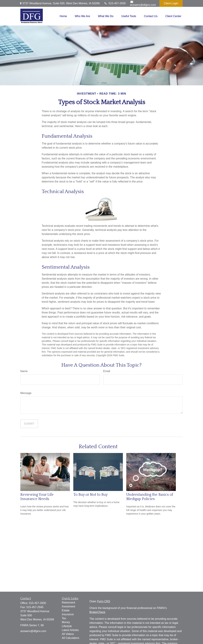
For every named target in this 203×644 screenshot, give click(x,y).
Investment (69, 606)
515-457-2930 (115, 3)
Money (66, 622)
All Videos (68, 634)
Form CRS (104, 601)
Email (107, 371)
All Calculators (71, 638)
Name (24, 371)
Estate (66, 610)
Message (26, 393)
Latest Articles (70, 630)
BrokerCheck (97, 612)
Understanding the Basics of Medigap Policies (150, 497)
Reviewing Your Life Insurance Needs (37, 497)
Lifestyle (67, 626)
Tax (64, 618)
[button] (63, 16)
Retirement (69, 603)
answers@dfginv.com (143, 3)
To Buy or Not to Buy (90, 495)
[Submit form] (29, 424)
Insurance (68, 614)
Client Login (171, 3)
